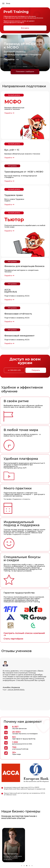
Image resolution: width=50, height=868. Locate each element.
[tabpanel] (25, 53)
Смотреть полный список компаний (24, 634)
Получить (36, 370)
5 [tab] (36, 67)
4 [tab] (31, 67)
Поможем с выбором (25, 72)
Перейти (9, 113)
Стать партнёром (13, 639)
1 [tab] (14, 67)
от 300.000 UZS (14, 370)
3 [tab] (25, 67)
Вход (8, 3)
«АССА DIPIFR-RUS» (16, 690)
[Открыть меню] (3, 3)
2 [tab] (20, 67)
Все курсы (25, 28)
